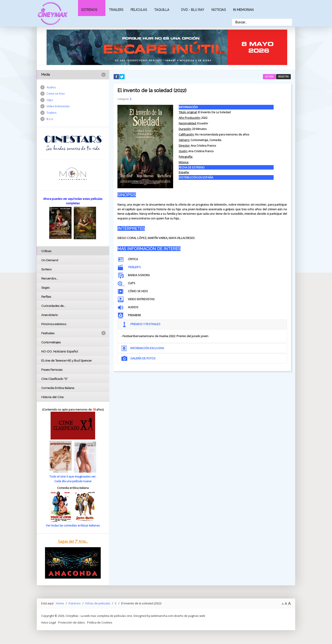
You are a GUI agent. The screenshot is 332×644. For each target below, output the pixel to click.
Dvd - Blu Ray (193, 10)
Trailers (116, 10)
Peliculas (139, 10)
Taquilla (162, 10)
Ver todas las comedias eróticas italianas (73, 525)
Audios (51, 87)
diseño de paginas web (190, 616)
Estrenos (89, 10)
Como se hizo (56, 93)
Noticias (219, 10)
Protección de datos (72, 622)
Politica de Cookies (100, 622)
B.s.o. (50, 119)
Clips (50, 100)
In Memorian (243, 10)
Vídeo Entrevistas (58, 106)
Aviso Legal (49, 622)
